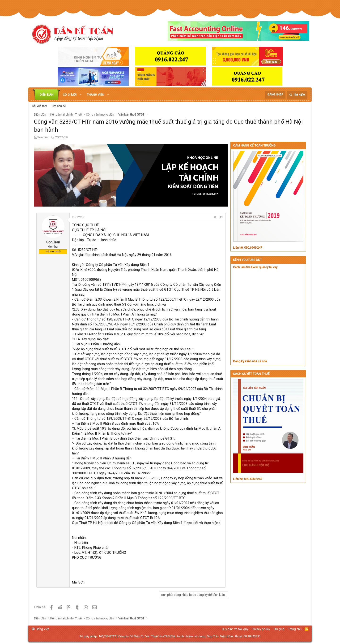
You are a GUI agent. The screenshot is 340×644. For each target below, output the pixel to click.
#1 (221, 217)
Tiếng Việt (40, 629)
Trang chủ (295, 629)
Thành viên (96, 95)
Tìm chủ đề (58, 106)
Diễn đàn (47, 95)
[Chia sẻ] (215, 217)
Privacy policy (261, 629)
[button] (81, 95)
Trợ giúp (279, 629)
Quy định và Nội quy (235, 629)
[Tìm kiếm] (297, 95)
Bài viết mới (39, 106)
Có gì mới (70, 95)
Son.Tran (43, 137)
